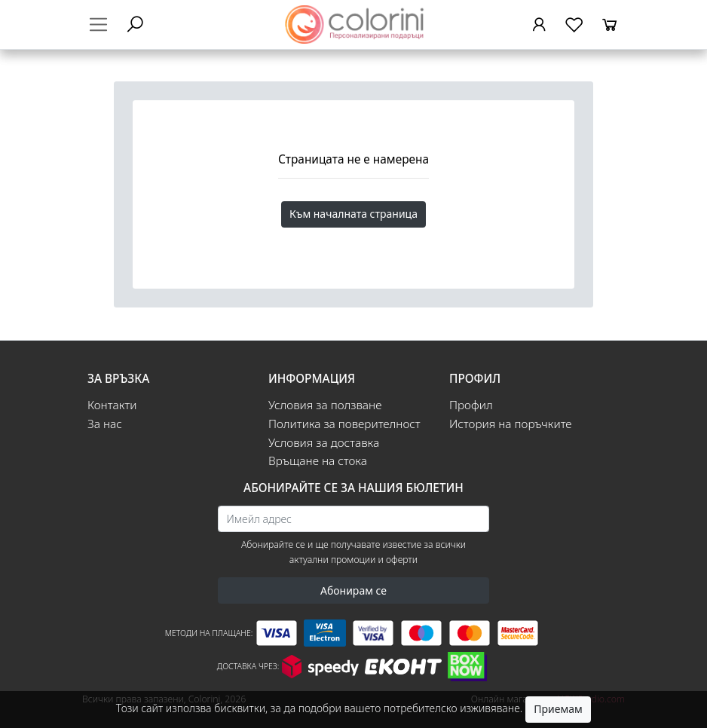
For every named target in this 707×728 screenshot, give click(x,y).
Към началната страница (353, 214)
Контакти (112, 405)
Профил (471, 405)
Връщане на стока (318, 461)
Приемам (558, 709)
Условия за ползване (325, 405)
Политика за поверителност (344, 424)
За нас (105, 424)
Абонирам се (353, 590)
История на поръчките (511, 424)
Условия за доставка (324, 443)
